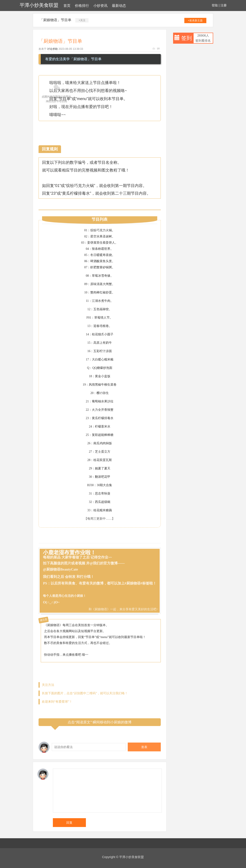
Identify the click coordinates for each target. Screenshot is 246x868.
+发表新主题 (195, 21)
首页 (67, 6)
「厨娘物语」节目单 (55, 20)
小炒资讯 (100, 6)
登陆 (215, 5)
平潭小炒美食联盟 (39, 5)
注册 (224, 5)
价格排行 (82, 6)
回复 (69, 823)
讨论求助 (52, 49)
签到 (187, 38)
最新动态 (119, 6)
